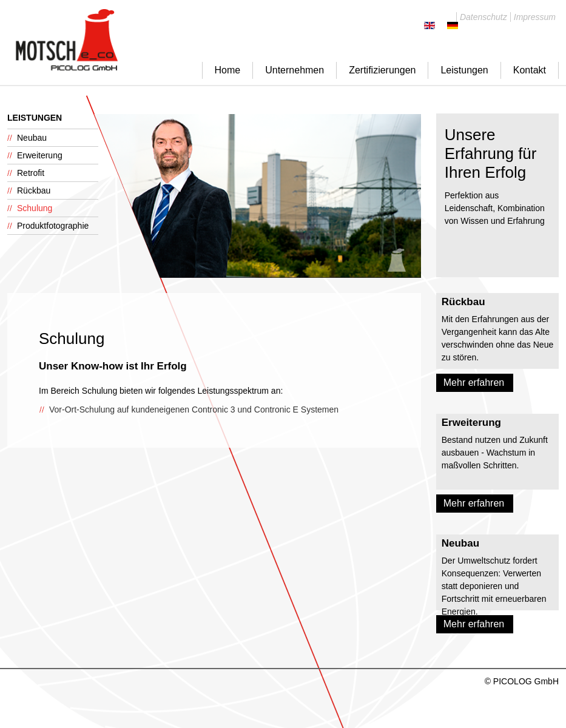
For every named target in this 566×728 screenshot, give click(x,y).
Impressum (535, 17)
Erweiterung (40, 155)
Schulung (35, 208)
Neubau (32, 138)
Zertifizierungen (382, 70)
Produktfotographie (53, 226)
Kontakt (530, 70)
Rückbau (34, 190)
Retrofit (31, 173)
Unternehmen (295, 70)
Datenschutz (483, 17)
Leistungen (464, 70)
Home (228, 70)
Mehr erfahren (474, 383)
